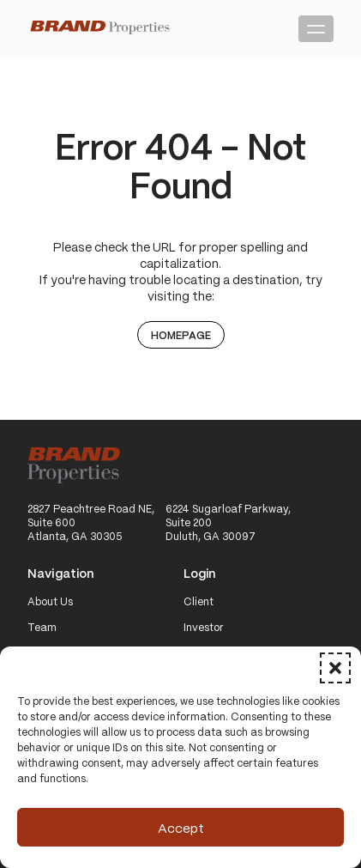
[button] (335, 668)
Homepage (181, 335)
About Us (50, 602)
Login (200, 574)
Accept (181, 828)
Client (199, 602)
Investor (204, 628)
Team (42, 628)
